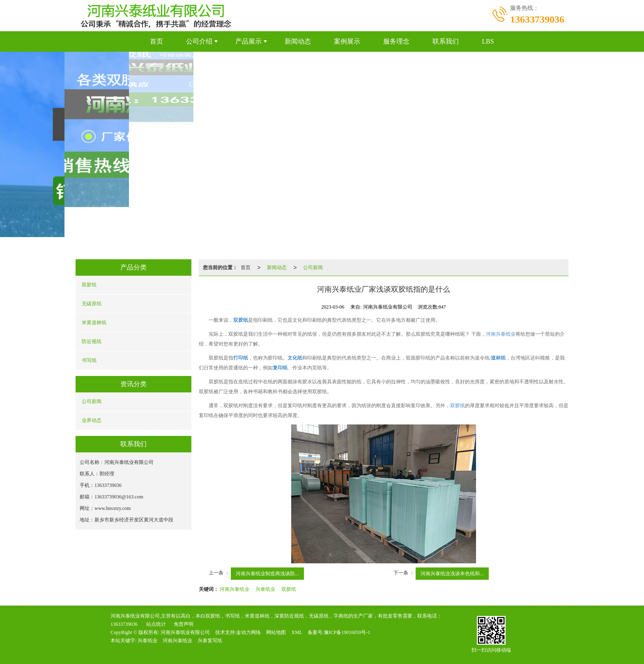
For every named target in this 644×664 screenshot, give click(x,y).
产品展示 (248, 41)
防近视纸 (92, 341)
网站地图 (276, 632)
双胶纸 (89, 285)
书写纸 (89, 360)
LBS (488, 41)
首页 (156, 41)
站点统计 (156, 624)
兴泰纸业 (265, 589)
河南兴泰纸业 (501, 334)
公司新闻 (92, 401)
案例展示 (347, 41)
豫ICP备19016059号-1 (347, 632)
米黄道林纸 (94, 323)
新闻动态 (298, 41)
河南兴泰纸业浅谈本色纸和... (452, 574)
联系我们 (446, 41)
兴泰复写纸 (210, 641)
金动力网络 (248, 632)
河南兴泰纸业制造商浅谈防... (267, 574)
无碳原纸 (92, 304)
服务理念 (396, 41)
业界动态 (92, 420)
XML (297, 632)
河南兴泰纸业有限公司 (185, 632)
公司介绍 (199, 41)
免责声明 (184, 624)
